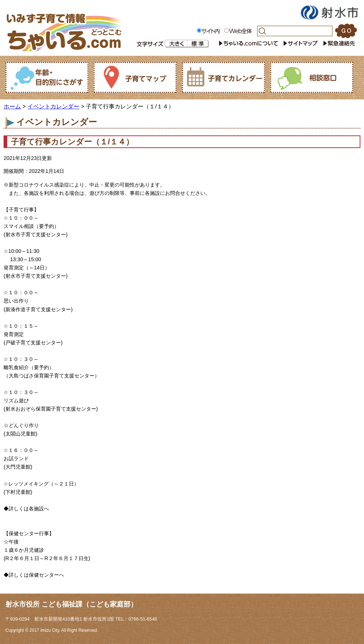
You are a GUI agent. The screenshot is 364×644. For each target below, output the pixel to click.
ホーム (12, 106)
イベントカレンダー (53, 106)
